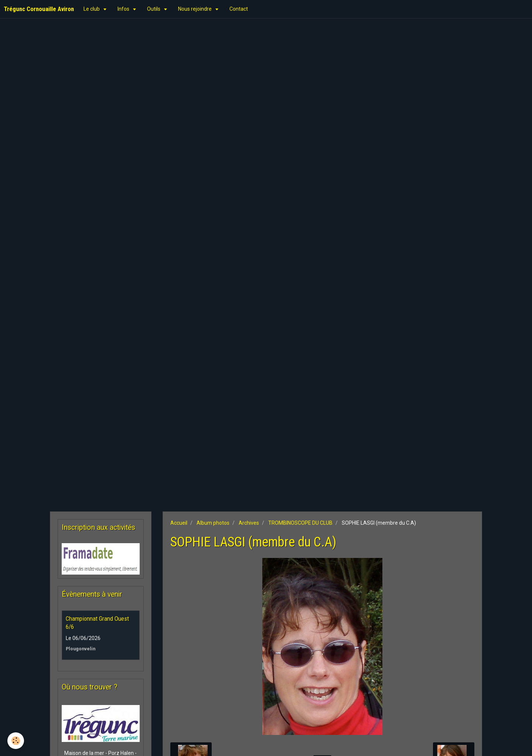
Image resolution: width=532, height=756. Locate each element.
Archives (249, 523)
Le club (92, 9)
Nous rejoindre (195, 9)
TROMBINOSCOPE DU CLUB (300, 523)
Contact (239, 9)
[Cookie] (16, 741)
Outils (154, 9)
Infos (124, 9)
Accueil (179, 523)
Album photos (213, 523)
